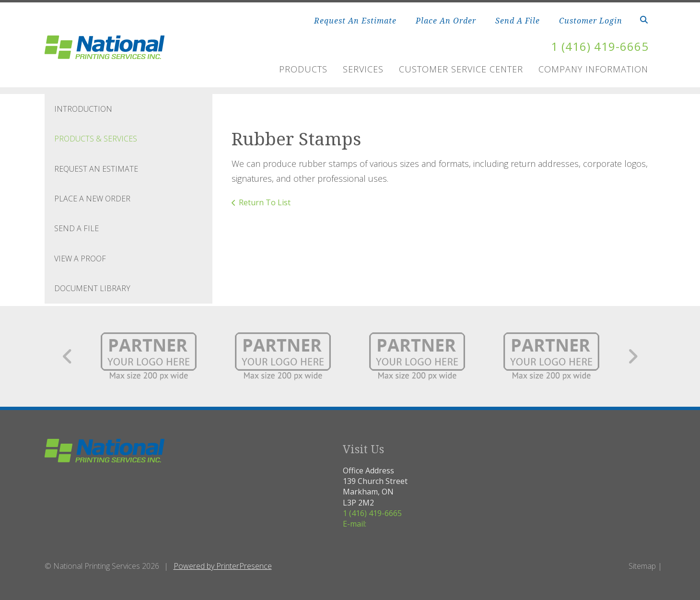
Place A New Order (92, 199)
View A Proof (80, 259)
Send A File (518, 21)
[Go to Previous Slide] (68, 356)
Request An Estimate (355, 21)
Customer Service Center (461, 69)
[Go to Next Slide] (633, 356)
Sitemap (642, 566)
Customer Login (591, 21)
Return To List (265, 202)
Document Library (92, 288)
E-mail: (355, 524)
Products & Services (96, 139)
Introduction (83, 109)
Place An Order (446, 21)
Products (303, 69)
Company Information (593, 69)
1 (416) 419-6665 (600, 46)
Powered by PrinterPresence (223, 566)
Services (363, 69)
